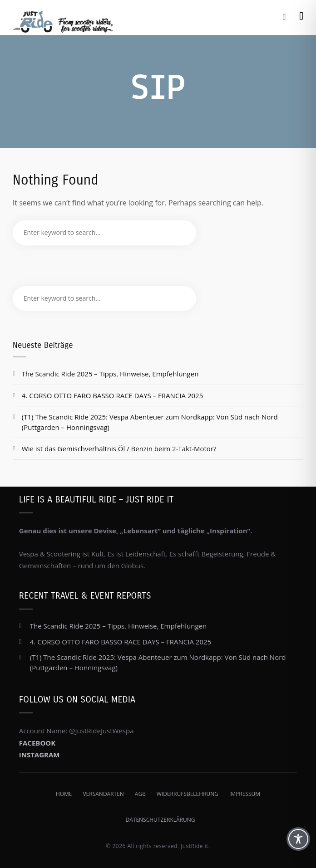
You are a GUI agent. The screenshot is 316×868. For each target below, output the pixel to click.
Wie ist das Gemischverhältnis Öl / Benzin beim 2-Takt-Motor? (119, 449)
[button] (16, 852)
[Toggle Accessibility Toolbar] (298, 839)
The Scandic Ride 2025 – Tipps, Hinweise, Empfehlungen (110, 374)
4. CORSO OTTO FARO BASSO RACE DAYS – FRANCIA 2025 (112, 395)
